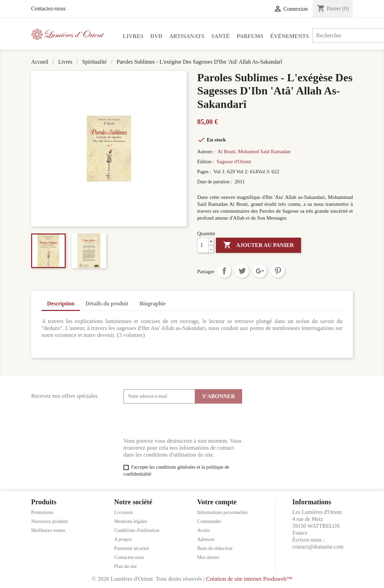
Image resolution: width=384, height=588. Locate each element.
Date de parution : (215, 182)
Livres (133, 36)
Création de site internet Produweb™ (249, 579)
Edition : (206, 162)
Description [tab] (61, 304)
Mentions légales (131, 521)
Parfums (250, 36)
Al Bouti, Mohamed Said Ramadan (254, 151)
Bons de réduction (215, 548)
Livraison (124, 512)
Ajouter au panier (258, 245)
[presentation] (176, 421)
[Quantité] (205, 245)
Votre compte (217, 502)
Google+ (260, 271)
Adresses (206, 539)
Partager (224, 271)
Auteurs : (207, 152)
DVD (157, 36)
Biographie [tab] (153, 304)
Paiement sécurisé (132, 548)
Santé (221, 36)
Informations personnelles (222, 512)
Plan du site (125, 566)
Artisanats (187, 36)
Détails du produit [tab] (107, 304)
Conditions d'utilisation (137, 530)
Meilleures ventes (48, 530)
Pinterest (278, 271)
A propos (123, 539)
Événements (290, 36)
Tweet (242, 271)
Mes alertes (208, 557)
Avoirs (204, 530)
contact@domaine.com (318, 547)
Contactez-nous (48, 8)
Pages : (205, 172)
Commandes (209, 521)
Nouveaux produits (50, 521)
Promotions (42, 512)
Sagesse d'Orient (234, 162)
